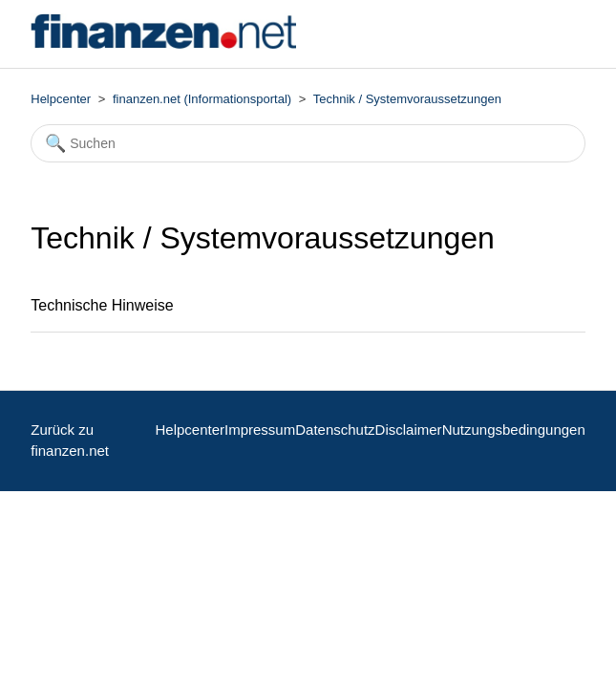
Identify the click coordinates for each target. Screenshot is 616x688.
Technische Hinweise (102, 305)
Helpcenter (61, 99)
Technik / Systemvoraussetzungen (407, 99)
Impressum (260, 430)
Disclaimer (409, 430)
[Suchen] (308, 143)
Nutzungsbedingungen (514, 430)
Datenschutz (335, 430)
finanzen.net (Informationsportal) (202, 99)
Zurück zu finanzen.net (70, 441)
